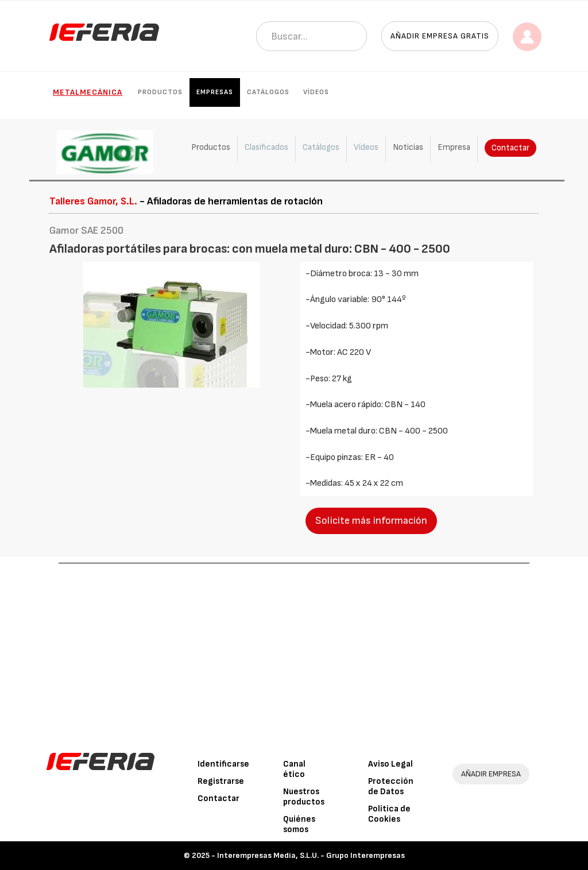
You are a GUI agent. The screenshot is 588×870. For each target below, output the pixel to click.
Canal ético (294, 769)
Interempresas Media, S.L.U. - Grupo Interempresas (311, 855)
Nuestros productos (304, 797)
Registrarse (221, 781)
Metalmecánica (88, 92)
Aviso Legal (390, 764)
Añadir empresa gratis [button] (440, 36)
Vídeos (316, 92)
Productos (160, 92)
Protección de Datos (391, 786)
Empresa (454, 147)
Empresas (215, 92)
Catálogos (268, 92)
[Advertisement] (294, 649)
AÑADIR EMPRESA (491, 774)
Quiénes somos (299, 824)
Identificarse (223, 764)
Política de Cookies (389, 814)
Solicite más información (371, 521)
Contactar (510, 148)
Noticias (408, 147)
